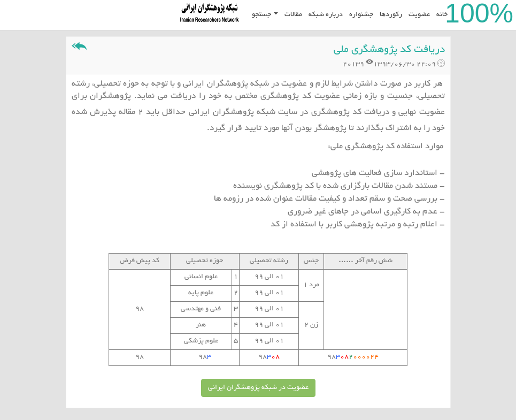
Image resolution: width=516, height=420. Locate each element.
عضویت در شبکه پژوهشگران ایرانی (258, 388)
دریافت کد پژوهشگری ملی (389, 50)
